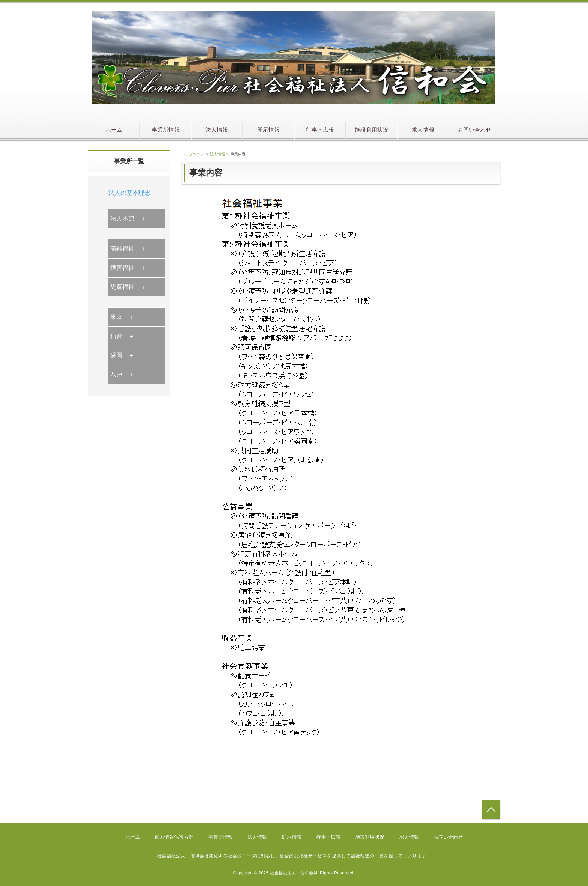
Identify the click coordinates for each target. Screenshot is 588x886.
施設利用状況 (372, 130)
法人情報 (217, 130)
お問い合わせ (474, 130)
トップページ (193, 154)
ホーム (114, 130)
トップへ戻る (491, 810)
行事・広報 (320, 130)
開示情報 (268, 130)
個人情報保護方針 (174, 837)
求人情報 (423, 130)
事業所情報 (166, 130)
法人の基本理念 (129, 193)
